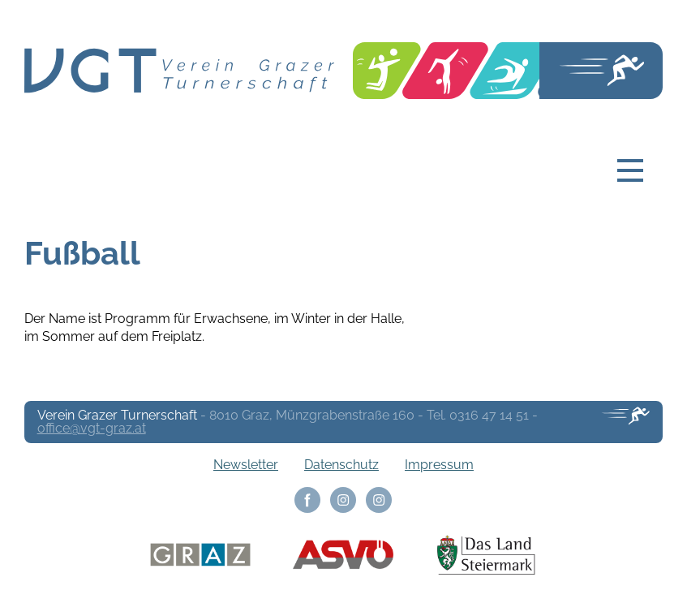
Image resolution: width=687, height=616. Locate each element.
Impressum (439, 465)
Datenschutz (341, 465)
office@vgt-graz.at (92, 428)
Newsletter (246, 465)
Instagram (343, 500)
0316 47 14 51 (489, 415)
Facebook (307, 500)
